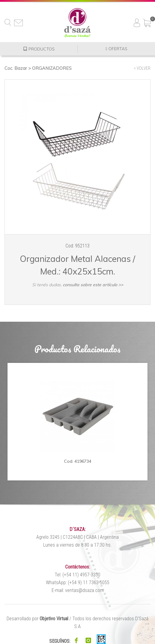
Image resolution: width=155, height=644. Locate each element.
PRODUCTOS (39, 49)
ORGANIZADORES (52, 68)
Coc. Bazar (16, 68)
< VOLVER (142, 68)
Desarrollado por (37, 619)
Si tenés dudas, (78, 285)
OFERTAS (116, 49)
